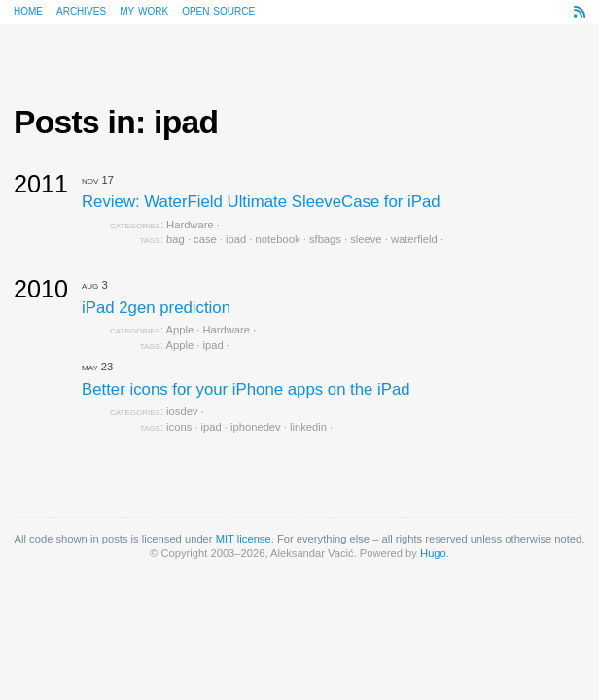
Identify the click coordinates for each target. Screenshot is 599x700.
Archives (81, 10)
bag (176, 239)
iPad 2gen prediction (156, 308)
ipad (236, 239)
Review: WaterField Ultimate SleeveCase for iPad (261, 202)
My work (144, 10)
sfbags (325, 239)
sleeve (366, 239)
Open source (218, 10)
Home (28, 10)
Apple (180, 330)
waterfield (414, 239)
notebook (278, 239)
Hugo (433, 553)
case (205, 239)
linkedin (308, 427)
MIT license (244, 539)
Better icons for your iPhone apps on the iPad (246, 389)
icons (179, 427)
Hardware (190, 225)
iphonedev (256, 427)
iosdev (182, 411)
